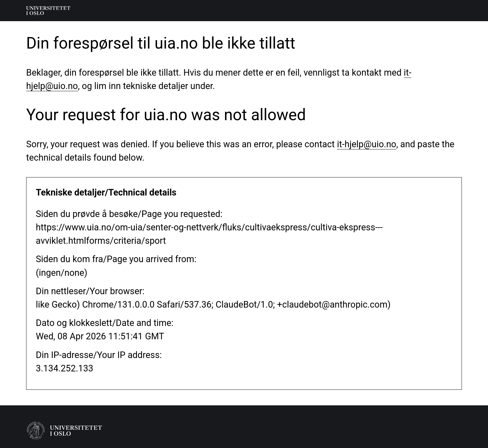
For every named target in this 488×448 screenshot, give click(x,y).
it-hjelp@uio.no (367, 144)
